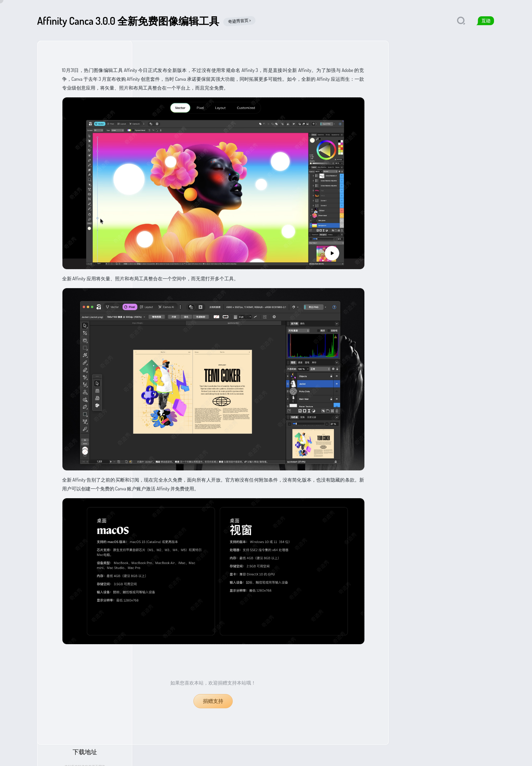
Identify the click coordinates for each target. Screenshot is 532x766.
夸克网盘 (425, 137)
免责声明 (111, 756)
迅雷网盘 (465, 137)
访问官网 (446, 94)
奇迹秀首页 (47, 756)
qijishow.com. (163, 756)
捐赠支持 (213, 701)
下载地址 (446, 55)
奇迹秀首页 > (240, 21)
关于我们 (70, 756)
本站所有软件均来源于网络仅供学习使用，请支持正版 (446, 72)
